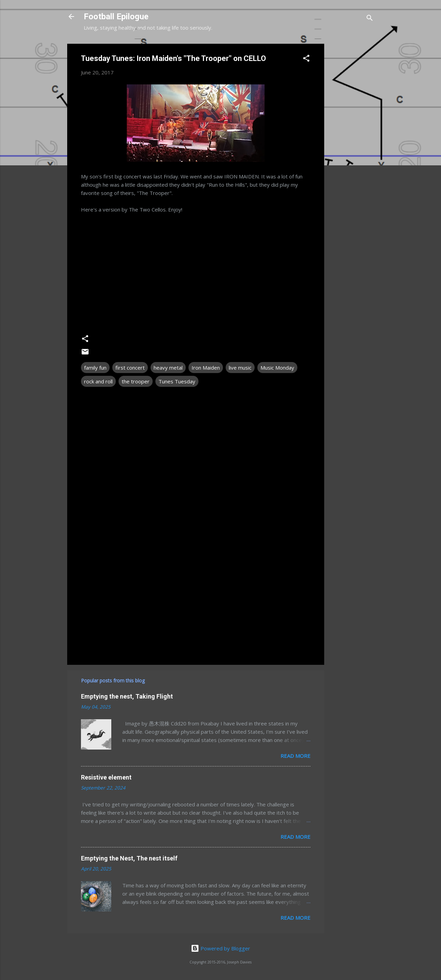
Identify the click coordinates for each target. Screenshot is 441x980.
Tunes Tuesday (177, 381)
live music (240, 368)
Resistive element (106, 777)
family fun (95, 368)
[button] (306, 59)
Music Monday (277, 368)
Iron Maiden (206, 368)
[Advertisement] (352, 147)
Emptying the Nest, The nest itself (129, 858)
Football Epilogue (116, 17)
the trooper (136, 381)
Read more (295, 756)
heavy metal (168, 368)
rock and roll (98, 381)
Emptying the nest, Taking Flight (127, 696)
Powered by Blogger (220, 948)
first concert (130, 368)
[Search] (370, 19)
